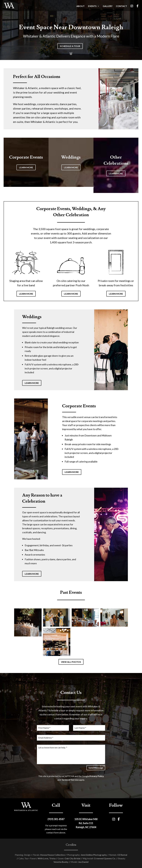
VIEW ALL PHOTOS (71, 662)
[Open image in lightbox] (28, 622)
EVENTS (92, 6)
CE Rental (122, 855)
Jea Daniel (83, 862)
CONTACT (121, 6)
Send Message (96, 768)
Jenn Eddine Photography (94, 855)
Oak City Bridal (72, 858)
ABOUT (80, 6)
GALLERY (108, 6)
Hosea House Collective (52, 855)
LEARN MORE (26, 167)
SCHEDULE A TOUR (70, 46)
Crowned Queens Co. (105, 858)
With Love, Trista (46, 858)
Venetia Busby (61, 862)
